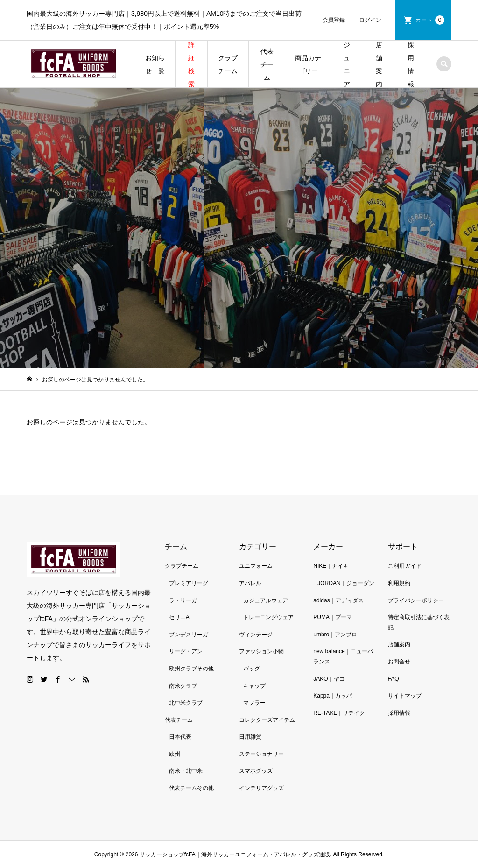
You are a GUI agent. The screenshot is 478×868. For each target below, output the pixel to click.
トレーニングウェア (268, 617)
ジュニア (347, 64)
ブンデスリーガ (189, 635)
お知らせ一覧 (155, 64)
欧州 (175, 754)
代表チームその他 (191, 788)
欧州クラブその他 (191, 669)
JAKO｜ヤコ (329, 679)
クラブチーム (228, 64)
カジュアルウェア (266, 600)
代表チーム (267, 64)
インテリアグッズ (261, 788)
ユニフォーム (256, 566)
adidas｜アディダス (338, 600)
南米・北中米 (186, 771)
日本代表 (180, 737)
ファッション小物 (261, 651)
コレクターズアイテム (267, 720)
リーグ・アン (186, 651)
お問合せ (399, 662)
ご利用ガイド (405, 566)
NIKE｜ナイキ (331, 566)
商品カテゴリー (308, 64)
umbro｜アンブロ (335, 635)
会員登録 (334, 20)
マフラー (254, 703)
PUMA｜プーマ (333, 617)
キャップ (254, 686)
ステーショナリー (261, 754)
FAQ (394, 679)
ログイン (370, 20)
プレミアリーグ (189, 583)
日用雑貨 (250, 737)
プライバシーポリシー (416, 600)
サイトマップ (405, 696)
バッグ (252, 669)
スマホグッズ (256, 771)
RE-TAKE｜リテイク (339, 713)
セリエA (179, 617)
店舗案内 (379, 64)
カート (430, 20)
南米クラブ (183, 686)
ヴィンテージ (256, 635)
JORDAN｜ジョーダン (346, 583)
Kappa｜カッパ (333, 696)
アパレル (250, 583)
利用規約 (399, 583)
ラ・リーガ (183, 600)
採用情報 (411, 64)
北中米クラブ (186, 703)
